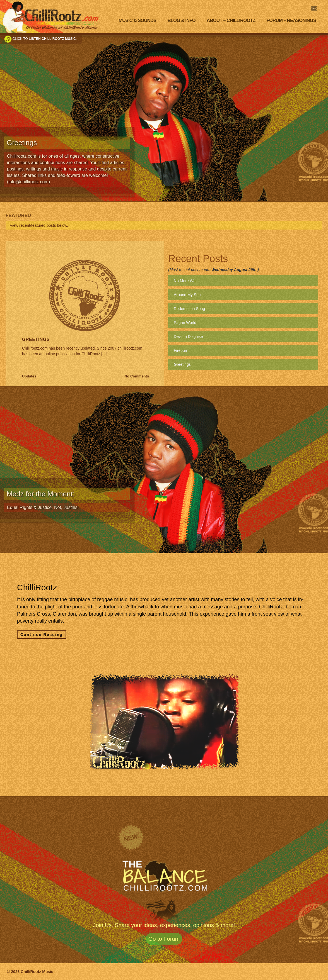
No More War (185, 281)
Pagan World (185, 323)
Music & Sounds (137, 20)
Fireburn (181, 350)
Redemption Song (189, 309)
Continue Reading (42, 635)
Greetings (36, 339)
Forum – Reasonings (291, 20)
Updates (29, 376)
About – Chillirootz (231, 20)
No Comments (137, 376)
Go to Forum (164, 939)
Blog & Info (181, 20)
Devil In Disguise (188, 337)
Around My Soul (188, 295)
